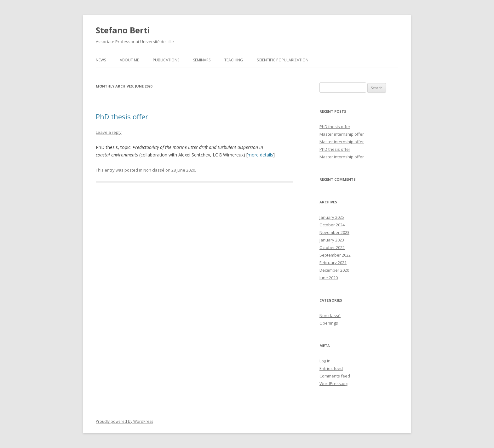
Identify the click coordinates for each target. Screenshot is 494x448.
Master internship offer (342, 134)
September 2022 (335, 255)
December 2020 (334, 270)
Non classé (154, 170)
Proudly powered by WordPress (124, 421)
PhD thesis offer (122, 116)
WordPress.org (334, 383)
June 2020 (329, 278)
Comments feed (335, 376)
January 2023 (332, 240)
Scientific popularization (283, 60)
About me (129, 60)
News (101, 60)
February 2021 (333, 263)
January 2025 (332, 217)
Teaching (234, 60)
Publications (166, 60)
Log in (325, 361)
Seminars (202, 60)
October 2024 (332, 225)
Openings (329, 323)
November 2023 (334, 232)
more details (260, 155)
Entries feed (331, 368)
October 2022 (332, 247)
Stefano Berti (123, 30)
